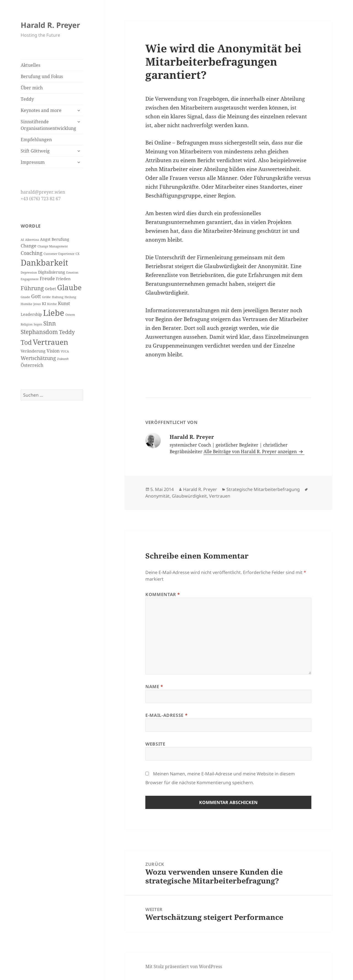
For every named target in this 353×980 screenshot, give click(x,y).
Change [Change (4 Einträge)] (29, 246)
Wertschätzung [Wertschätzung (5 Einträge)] (38, 358)
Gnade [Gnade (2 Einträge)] (25, 297)
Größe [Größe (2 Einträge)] (46, 297)
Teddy (27, 99)
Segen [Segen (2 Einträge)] (38, 324)
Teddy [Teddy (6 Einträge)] (67, 332)
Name (154, 687)
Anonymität (157, 496)
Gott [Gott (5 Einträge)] (36, 296)
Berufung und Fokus (42, 76)
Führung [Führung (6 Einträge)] (32, 288)
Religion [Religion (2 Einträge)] (27, 324)
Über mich (32, 88)
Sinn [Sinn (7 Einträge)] (50, 323)
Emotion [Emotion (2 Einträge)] (72, 273)
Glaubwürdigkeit (189, 496)
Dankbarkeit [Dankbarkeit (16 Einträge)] (44, 262)
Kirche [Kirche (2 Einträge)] (52, 304)
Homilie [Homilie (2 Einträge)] (26, 304)
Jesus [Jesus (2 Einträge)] (37, 304)
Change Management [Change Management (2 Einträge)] (53, 246)
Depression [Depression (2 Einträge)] (29, 273)
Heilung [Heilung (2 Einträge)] (70, 297)
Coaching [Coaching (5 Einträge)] (32, 253)
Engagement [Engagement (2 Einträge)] (30, 279)
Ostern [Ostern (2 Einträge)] (70, 315)
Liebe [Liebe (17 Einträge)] (54, 313)
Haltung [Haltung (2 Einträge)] (58, 297)
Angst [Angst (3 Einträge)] (45, 239)
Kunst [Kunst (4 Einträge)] (64, 303)
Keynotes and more (41, 110)
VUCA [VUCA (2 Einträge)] (65, 351)
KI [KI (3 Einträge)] (44, 304)
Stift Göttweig (35, 151)
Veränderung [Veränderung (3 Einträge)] (33, 351)
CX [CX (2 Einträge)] (77, 254)
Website (155, 744)
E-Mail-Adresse (166, 715)
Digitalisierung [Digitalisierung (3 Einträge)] (52, 272)
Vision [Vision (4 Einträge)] (53, 351)
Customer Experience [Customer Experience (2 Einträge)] (59, 254)
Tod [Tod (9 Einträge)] (26, 342)
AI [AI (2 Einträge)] (22, 240)
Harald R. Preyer (50, 25)
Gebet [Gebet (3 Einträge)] (50, 289)
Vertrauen (220, 496)
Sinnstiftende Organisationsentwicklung (48, 125)
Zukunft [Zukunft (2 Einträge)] (63, 359)
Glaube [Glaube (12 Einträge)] (69, 287)
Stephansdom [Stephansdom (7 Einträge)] (39, 332)
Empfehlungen (36, 140)
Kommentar (163, 594)
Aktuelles (30, 65)
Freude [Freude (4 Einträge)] (47, 279)
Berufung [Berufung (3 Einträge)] (60, 239)
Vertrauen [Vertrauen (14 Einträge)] (50, 342)
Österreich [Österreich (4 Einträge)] (32, 365)
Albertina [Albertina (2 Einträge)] (32, 240)
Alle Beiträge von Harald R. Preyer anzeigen (251, 452)
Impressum (33, 162)
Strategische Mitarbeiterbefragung (263, 489)
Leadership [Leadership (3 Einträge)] (31, 314)
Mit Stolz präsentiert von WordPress (184, 966)
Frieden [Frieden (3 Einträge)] (63, 279)
